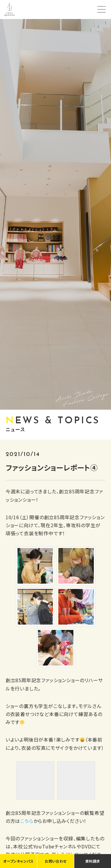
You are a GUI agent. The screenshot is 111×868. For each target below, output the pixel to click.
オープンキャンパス (18, 861)
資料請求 (92, 861)
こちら (27, 821)
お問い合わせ (55, 861)
